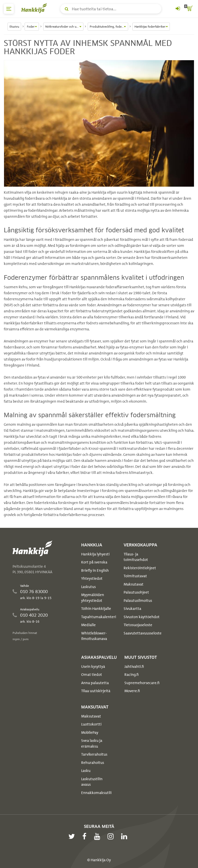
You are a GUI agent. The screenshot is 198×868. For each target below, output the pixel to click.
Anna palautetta (95, 683)
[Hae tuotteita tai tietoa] (111, 9)
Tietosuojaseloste (138, 625)
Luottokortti (91, 724)
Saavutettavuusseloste (143, 633)
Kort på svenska (94, 562)
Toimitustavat (135, 576)
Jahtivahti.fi (134, 667)
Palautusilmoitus (138, 601)
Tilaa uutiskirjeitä (96, 691)
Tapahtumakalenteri (99, 617)
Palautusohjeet (136, 592)
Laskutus (88, 587)
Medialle (88, 625)
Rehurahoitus (93, 763)
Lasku (86, 771)
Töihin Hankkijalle (96, 609)
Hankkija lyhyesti (95, 554)
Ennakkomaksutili (96, 793)
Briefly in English (95, 570)
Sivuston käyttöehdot (142, 617)
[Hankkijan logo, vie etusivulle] (35, 8)
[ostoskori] (189, 9)
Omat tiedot (92, 675)
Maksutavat (134, 584)
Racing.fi (132, 675)
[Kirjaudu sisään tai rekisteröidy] (178, 9)
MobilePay (90, 733)
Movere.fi (132, 691)
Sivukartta (132, 609)
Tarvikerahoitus (94, 754)
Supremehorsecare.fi (142, 683)
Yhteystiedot (92, 578)
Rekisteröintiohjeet (140, 568)
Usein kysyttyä (93, 667)
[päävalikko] (9, 9)
